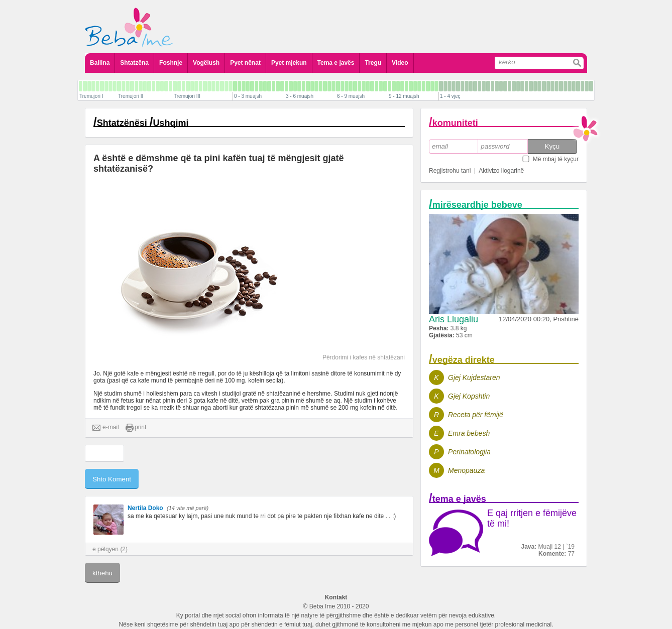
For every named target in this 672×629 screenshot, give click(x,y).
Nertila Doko (145, 508)
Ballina (100, 63)
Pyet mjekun (289, 63)
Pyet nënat (245, 63)
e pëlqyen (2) (110, 549)
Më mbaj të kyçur (556, 159)
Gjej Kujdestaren (474, 378)
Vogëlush (206, 63)
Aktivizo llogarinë (501, 171)
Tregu (373, 63)
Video (400, 63)
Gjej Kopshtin (469, 396)
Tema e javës (336, 63)
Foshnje (171, 63)
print (136, 428)
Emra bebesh (469, 433)
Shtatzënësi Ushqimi (143, 123)
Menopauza (466, 470)
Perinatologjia (469, 452)
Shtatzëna (134, 63)
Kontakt (336, 597)
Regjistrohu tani (450, 171)
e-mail (106, 428)
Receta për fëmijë (476, 415)
